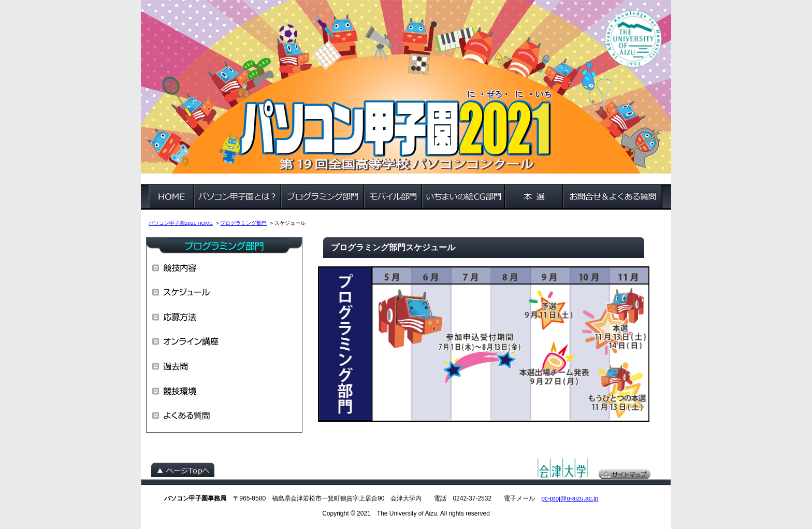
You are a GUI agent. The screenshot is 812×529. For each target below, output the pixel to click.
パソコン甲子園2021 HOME (181, 223)
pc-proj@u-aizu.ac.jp (570, 498)
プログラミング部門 (243, 223)
